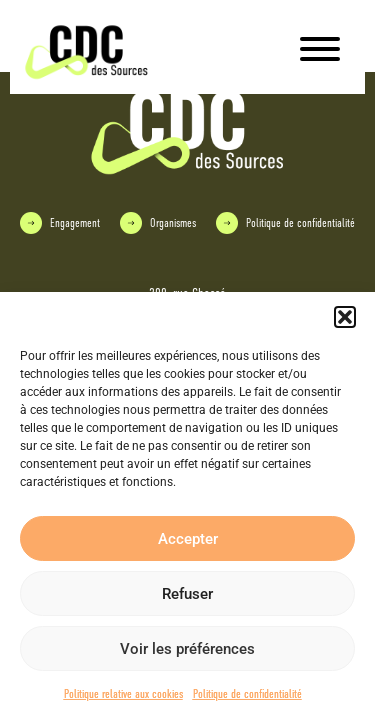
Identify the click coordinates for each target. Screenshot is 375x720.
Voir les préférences (187, 649)
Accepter (188, 539)
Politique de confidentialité (247, 694)
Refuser (187, 594)
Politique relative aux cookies (123, 694)
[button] (345, 317)
